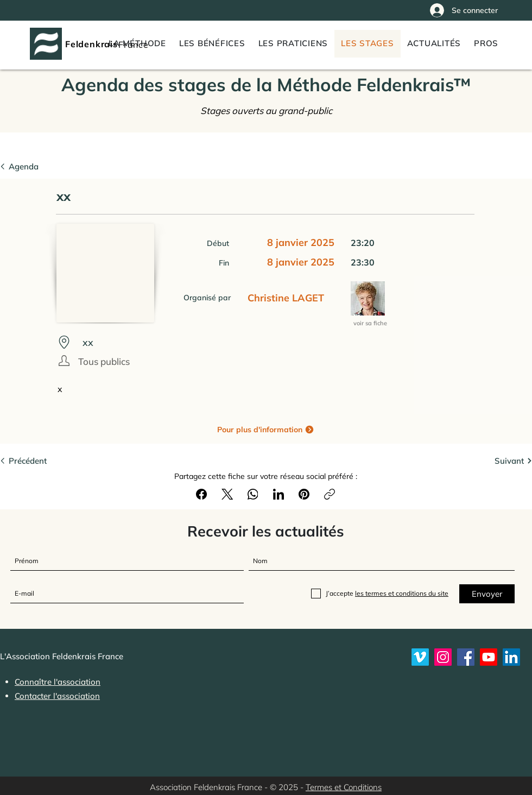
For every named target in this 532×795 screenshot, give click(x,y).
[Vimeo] (420, 657)
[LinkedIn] (278, 494)
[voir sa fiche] (371, 323)
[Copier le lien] (330, 494)
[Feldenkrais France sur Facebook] (466, 657)
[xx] (262, 342)
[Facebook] (202, 494)
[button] (486, 44)
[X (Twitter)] (227, 494)
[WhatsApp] (253, 494)
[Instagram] (443, 657)
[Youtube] (489, 657)
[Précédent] (33, 460)
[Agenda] (33, 166)
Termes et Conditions (344, 787)
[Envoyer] (487, 594)
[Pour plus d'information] (266, 429)
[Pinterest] (304, 494)
